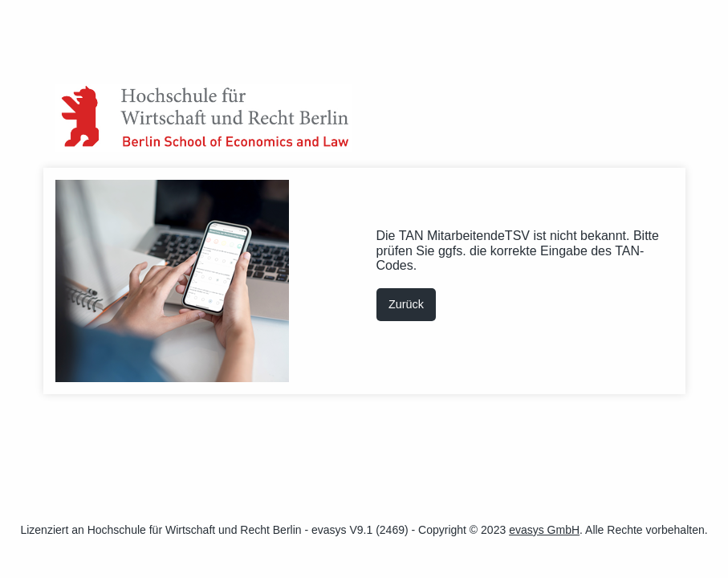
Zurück (406, 304)
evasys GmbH (544, 530)
